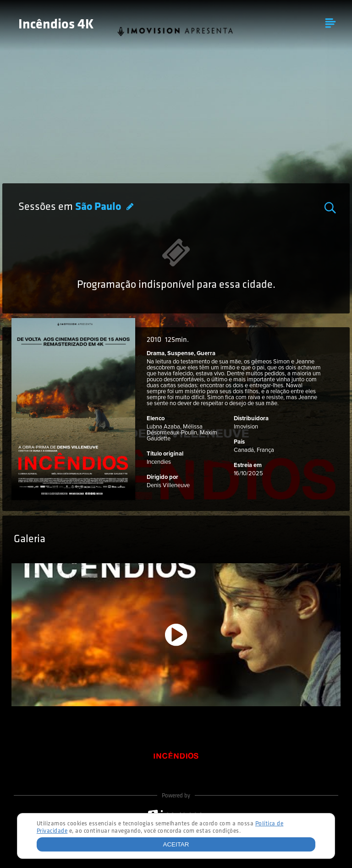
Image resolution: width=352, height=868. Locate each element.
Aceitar (176, 844)
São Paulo (99, 207)
